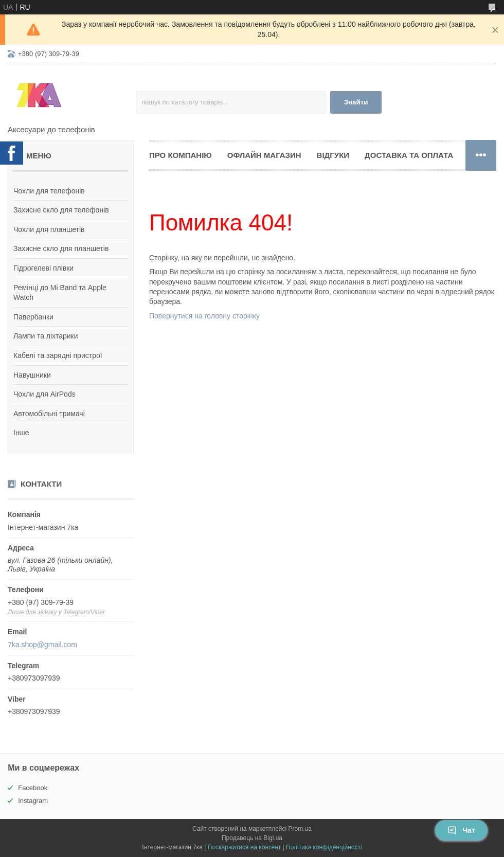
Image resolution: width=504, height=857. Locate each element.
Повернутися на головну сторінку (204, 316)
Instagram (33, 801)
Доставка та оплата (409, 155)
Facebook (33, 788)
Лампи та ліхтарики (46, 336)
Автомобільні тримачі (49, 414)
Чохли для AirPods (44, 394)
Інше (21, 433)
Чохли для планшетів (49, 229)
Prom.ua (300, 829)
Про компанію (181, 155)
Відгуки (333, 155)
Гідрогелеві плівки (43, 268)
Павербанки (33, 317)
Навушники (32, 375)
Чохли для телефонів (49, 191)
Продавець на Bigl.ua (252, 838)
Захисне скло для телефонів (61, 210)
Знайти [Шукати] (356, 102)
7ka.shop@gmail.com (42, 645)
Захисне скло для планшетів (61, 248)
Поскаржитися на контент (244, 847)
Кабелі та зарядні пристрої (58, 355)
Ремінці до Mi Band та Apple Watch (60, 293)
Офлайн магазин (264, 155)
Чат (461, 830)
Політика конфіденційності (324, 847)
